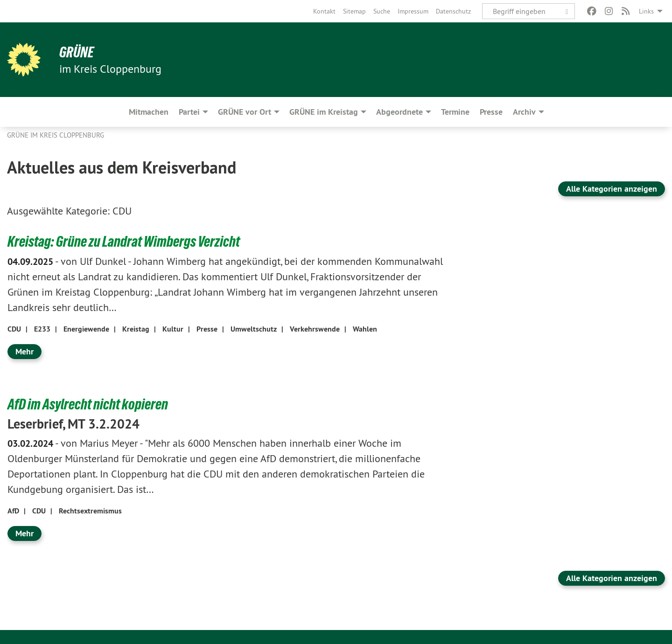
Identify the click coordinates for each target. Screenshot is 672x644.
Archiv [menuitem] (524, 112)
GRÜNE (77, 52)
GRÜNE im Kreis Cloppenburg (56, 135)
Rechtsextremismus (90, 511)
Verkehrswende (315, 329)
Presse (207, 329)
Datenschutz (453, 11)
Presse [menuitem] (491, 112)
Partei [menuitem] (189, 112)
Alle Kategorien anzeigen (612, 189)
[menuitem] (324, 11)
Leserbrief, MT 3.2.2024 (73, 424)
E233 (42, 329)
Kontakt (324, 11)
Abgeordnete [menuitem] (399, 112)
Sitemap (354, 11)
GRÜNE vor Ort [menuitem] (245, 112)
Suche (382, 11)
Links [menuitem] (646, 11)
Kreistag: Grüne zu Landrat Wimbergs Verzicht (124, 242)
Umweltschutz (254, 329)
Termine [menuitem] (455, 112)
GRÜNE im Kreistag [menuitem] (324, 112)
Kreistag (136, 329)
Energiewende (86, 329)
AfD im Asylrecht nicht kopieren (88, 404)
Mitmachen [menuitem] (149, 112)
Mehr (24, 351)
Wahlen (365, 329)
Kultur (173, 329)
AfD (13, 511)
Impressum (413, 11)
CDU (14, 329)
